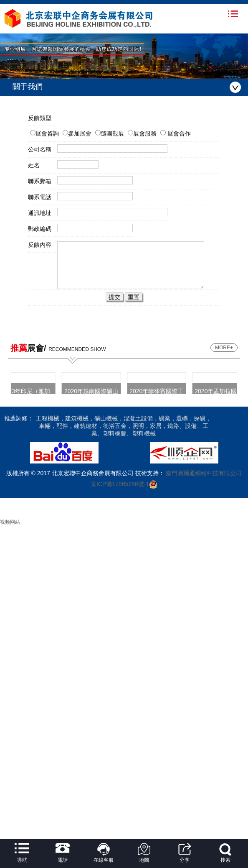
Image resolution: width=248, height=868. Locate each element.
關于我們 (127, 87)
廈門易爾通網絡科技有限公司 (203, 473)
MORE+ (224, 348)
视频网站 (10, 522)
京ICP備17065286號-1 (120, 484)
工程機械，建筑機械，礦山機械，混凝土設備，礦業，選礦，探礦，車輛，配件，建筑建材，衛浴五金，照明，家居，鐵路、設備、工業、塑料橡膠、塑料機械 (124, 426)
